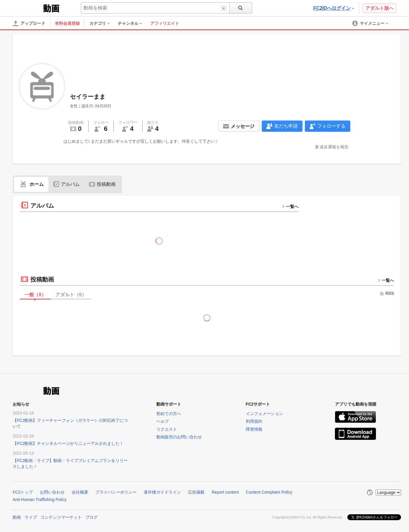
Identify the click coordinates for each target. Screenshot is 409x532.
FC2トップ (23, 492)
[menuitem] (102, 23)
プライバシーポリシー (116, 492)
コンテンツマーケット (61, 517)
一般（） (35, 295)
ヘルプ (163, 421)
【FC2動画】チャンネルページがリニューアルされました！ (68, 443)
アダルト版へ (379, 8)
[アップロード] (29, 23)
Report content (225, 492)
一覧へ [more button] (290, 206)
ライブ (31, 517)
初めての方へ (169, 414)
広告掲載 (196, 492)
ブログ (91, 517)
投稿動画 (102, 184)
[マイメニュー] (371, 23)
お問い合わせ (52, 492)
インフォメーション (264, 414)
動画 (17, 517)
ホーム (31, 184)
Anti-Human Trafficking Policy (40, 500)
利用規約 (254, 421)
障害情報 (254, 429)
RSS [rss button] (387, 293)
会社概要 (80, 492)
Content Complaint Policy (269, 492)
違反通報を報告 (334, 147)
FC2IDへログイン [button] (334, 8)
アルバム (66, 184)
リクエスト (167, 429)
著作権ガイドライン (162, 492)
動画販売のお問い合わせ (179, 437)
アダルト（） (71, 295)
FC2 (27, 8)
